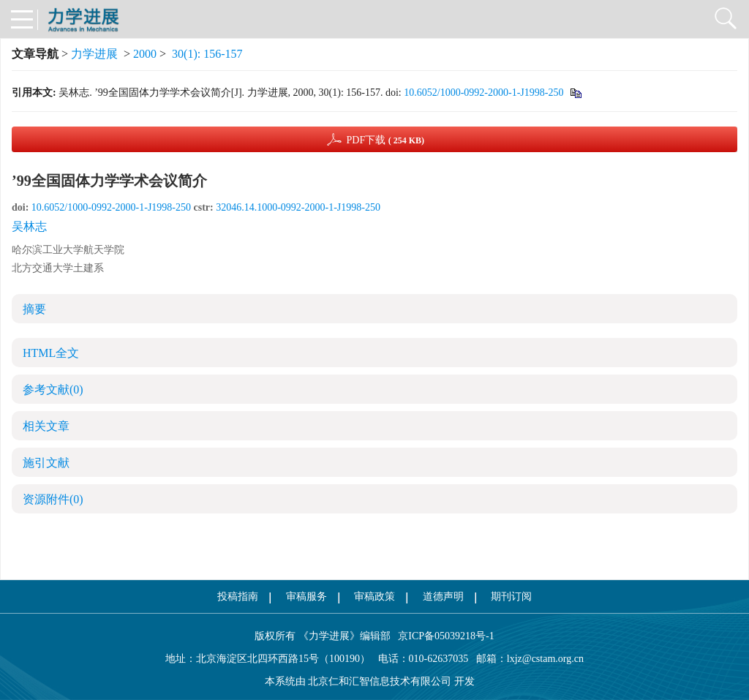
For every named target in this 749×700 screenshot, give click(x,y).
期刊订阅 (511, 596)
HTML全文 (51, 353)
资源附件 (53, 499)
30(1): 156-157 (207, 54)
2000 (145, 54)
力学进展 (94, 54)
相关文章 (46, 426)
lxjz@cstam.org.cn (545, 659)
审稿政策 (374, 596)
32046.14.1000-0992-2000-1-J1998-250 (298, 207)
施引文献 (46, 463)
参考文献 (53, 389)
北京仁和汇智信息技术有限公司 (380, 681)
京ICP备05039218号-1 (443, 636)
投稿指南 (238, 596)
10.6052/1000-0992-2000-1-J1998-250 (483, 93)
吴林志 (29, 226)
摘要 (34, 309)
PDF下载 (385, 140)
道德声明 (443, 596)
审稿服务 (306, 596)
